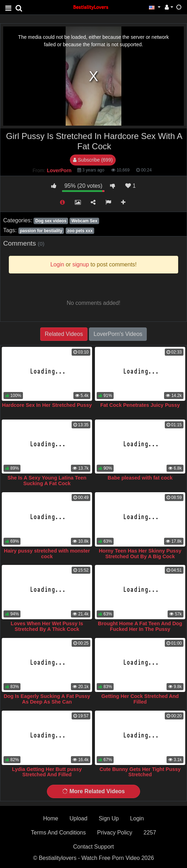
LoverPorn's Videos (118, 334)
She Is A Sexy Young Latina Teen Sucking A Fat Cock (47, 481)
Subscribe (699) (93, 160)
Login (137, 818)
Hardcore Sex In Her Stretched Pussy (47, 405)
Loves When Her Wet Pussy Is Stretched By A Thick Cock (47, 626)
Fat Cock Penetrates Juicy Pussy (140, 405)
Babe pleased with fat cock (140, 478)
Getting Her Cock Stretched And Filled (140, 699)
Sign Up (109, 818)
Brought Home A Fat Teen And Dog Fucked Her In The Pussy (140, 626)
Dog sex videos (51, 221)
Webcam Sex (84, 221)
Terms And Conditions (59, 833)
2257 (150, 833)
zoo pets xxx (80, 231)
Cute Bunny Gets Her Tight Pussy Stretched (140, 772)
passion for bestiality (41, 231)
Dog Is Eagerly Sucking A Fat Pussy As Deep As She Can (47, 699)
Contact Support (93, 847)
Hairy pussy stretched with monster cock (47, 554)
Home (51, 818)
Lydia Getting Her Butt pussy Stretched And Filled (47, 772)
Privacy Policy (115, 833)
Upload (79, 818)
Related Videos (64, 334)
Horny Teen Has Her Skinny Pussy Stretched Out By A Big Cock (140, 554)
